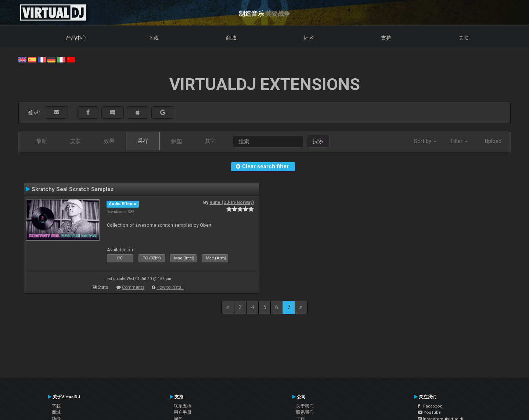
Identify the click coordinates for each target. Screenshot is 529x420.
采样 (143, 141)
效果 (109, 141)
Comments (133, 287)
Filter (459, 141)
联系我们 (305, 412)
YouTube (429, 412)
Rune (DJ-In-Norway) (232, 202)
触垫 (177, 141)
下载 (154, 38)
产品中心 (76, 38)
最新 (42, 141)
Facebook (430, 406)
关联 (464, 38)
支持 (386, 38)
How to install (170, 287)
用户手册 (183, 412)
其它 (210, 141)
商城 (231, 38)
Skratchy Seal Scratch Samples (73, 189)
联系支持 (183, 406)
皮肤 (75, 141)
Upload (493, 141)
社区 (309, 38)
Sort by (425, 141)
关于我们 (305, 406)
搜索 (318, 141)
